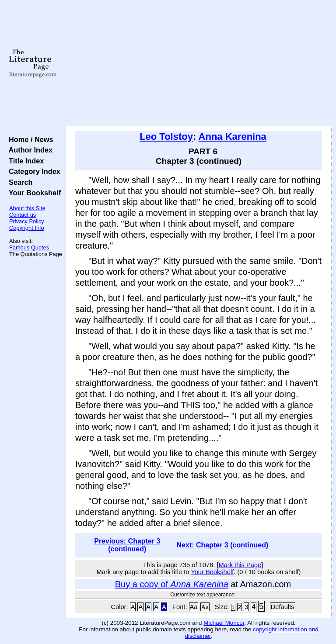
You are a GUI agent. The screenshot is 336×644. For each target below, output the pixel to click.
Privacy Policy (27, 221)
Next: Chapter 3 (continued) (222, 545)
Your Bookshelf (33, 193)
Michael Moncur (224, 623)
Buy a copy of (172, 584)
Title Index (24, 161)
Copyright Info (27, 228)
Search (19, 182)
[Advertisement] (199, 63)
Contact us (23, 215)
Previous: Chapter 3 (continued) (127, 545)
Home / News (29, 139)
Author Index (29, 150)
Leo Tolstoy (166, 137)
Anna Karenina (233, 137)
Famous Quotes (29, 248)
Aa (194, 607)
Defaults (283, 607)
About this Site (27, 208)
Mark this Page (240, 565)
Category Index (33, 171)
